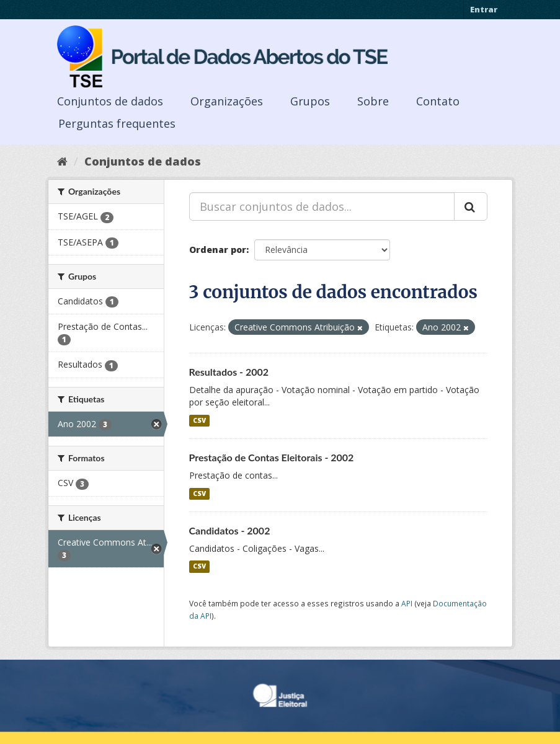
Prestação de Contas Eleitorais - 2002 (272, 457)
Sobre (373, 101)
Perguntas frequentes (117, 123)
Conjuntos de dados (110, 101)
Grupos (310, 101)
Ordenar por (218, 250)
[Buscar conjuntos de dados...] (322, 206)
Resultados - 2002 (229, 372)
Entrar (484, 9)
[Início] (62, 161)
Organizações (227, 101)
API (407, 603)
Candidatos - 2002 (230, 530)
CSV (199, 420)
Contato (438, 101)
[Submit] (471, 206)
